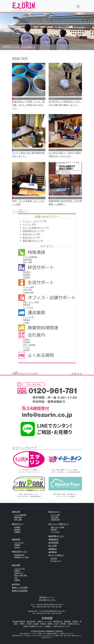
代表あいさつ (19, 573)
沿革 (16, 578)
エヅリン (27, 224)
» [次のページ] (27, 212)
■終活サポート (18, 524)
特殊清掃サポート (31, 231)
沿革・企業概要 (29, 345)
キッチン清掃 (28, 287)
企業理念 (27, 340)
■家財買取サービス (56, 536)
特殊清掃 (27, 305)
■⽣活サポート (54, 512)
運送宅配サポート (31, 241)
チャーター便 (28, 317)
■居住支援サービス (20, 551)
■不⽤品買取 (54, 542)
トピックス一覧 (19, 568)
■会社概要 (16, 565)
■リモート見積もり (56, 555)
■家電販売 (53, 549)
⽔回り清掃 (27, 290)
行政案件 (27, 350)
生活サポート (29, 234)
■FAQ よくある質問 (20, 587)
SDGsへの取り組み (21, 575)
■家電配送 (53, 552)
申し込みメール (56, 561)
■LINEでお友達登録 (20, 591)
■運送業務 (16, 539)
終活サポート (29, 237)
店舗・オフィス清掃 (31, 302)
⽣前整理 (27, 272)
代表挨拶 (27, 342)
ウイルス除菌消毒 (30, 257)
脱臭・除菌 (27, 262)
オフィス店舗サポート (33, 228)
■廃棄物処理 (54, 539)
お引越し (27, 322)
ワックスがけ (28, 307)
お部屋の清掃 (28, 292)
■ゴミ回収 (53, 546)
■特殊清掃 (16, 512)
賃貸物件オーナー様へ (22, 557)
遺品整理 (27, 275)
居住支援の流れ (19, 555)
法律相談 (27, 277)
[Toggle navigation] (78, 7)
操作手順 (54, 558)
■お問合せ (16, 584)
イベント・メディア (32, 221)
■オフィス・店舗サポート (59, 524)
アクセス (27, 347)
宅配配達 (27, 320)
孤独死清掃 (27, 260)
